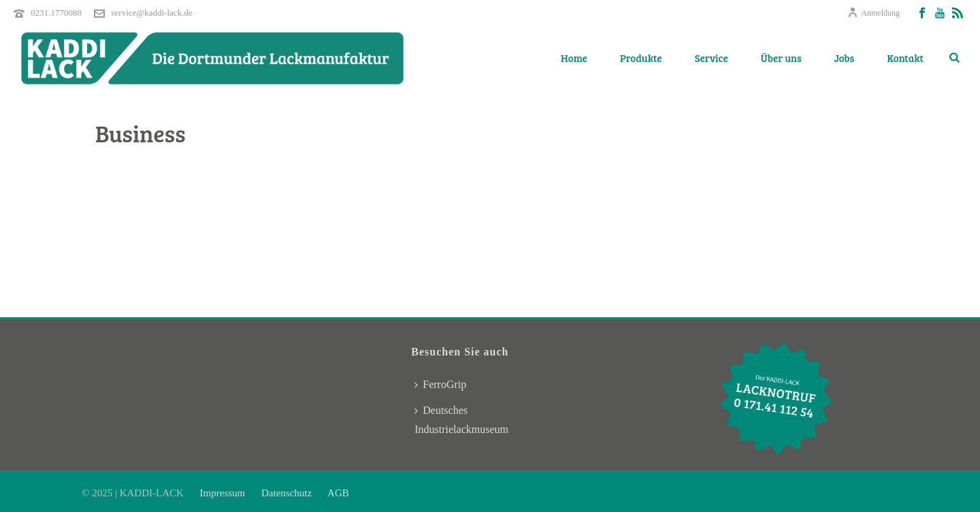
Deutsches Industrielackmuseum (461, 420)
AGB (337, 493)
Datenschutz (287, 493)
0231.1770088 (56, 13)
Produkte (641, 58)
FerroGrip (440, 384)
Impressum (224, 493)
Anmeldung (873, 13)
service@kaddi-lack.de (152, 13)
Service (712, 58)
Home (574, 58)
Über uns (781, 58)
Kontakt (905, 58)
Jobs (845, 58)
